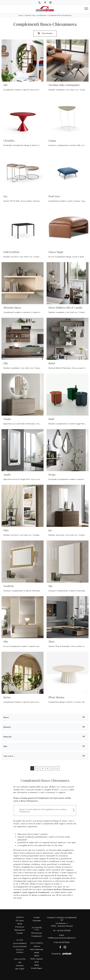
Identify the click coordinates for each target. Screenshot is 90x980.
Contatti (20, 933)
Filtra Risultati (45, 33)
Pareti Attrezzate (37, 950)
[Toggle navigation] (86, 9)
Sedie (37, 965)
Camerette (37, 921)
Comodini (20, 966)
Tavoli (37, 962)
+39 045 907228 (63, 931)
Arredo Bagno (37, 968)
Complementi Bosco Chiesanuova (60, 15)
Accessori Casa (30, 15)
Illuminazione (37, 933)
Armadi (37, 918)
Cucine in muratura (20, 951)
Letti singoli (20, 969)
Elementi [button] (7, 727)
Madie (37, 953)
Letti (20, 963)
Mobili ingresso (37, 959)
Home (21, 15)
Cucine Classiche (20, 947)
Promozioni (20, 927)
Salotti (37, 956)
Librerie (37, 946)
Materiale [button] (7, 737)
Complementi (42, 15)
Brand (20, 924)
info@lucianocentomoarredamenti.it (62, 938)
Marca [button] (6, 717)
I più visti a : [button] (9, 756)
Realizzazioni (20, 930)
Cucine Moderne (20, 943)
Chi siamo (20, 921)
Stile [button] (5, 746)
